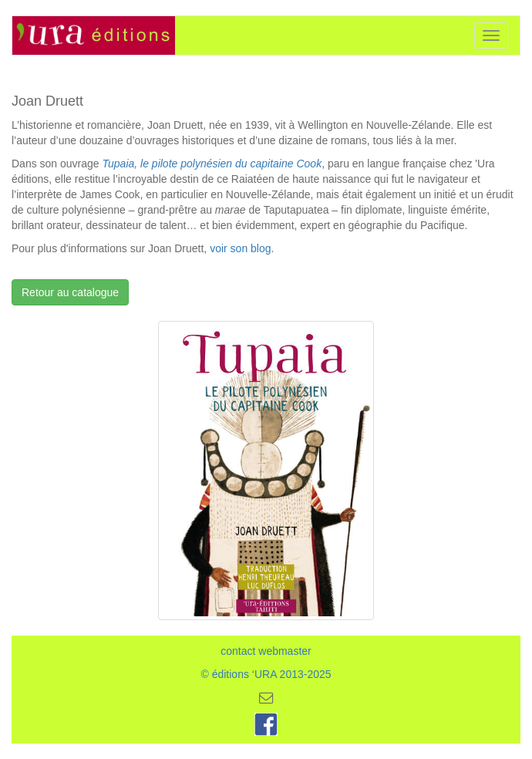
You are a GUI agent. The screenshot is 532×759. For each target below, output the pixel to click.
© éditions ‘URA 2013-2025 (266, 674)
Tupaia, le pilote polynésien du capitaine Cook (212, 164)
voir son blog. (242, 248)
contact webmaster (266, 651)
